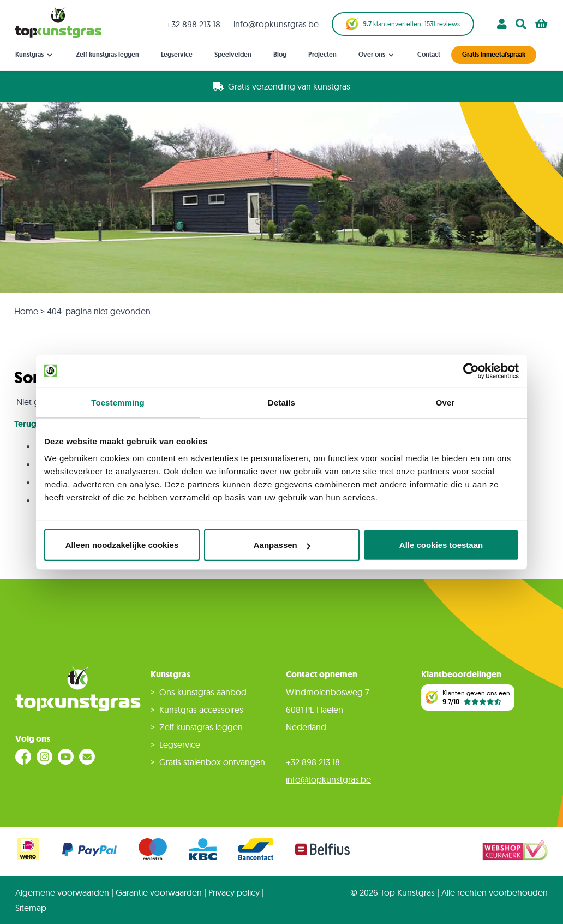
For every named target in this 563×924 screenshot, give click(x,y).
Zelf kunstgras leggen (107, 55)
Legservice (177, 55)
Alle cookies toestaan (441, 545)
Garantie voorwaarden (159, 892)
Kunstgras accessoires (201, 710)
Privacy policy (234, 892)
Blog (280, 55)
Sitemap (31, 908)
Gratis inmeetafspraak (494, 55)
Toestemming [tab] (118, 402)
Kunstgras (35, 55)
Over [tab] (445, 402)
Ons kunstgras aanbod (203, 692)
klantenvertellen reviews (403, 24)
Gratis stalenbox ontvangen (212, 762)
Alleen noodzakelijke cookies (122, 545)
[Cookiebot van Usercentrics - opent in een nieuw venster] (471, 371)
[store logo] (58, 22)
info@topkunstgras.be (276, 24)
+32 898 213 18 (193, 24)
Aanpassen (282, 545)
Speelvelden (233, 55)
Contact (429, 55)
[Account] (502, 24)
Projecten (322, 55)
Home (26, 311)
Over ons (377, 55)
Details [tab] (281, 402)
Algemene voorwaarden (62, 892)
